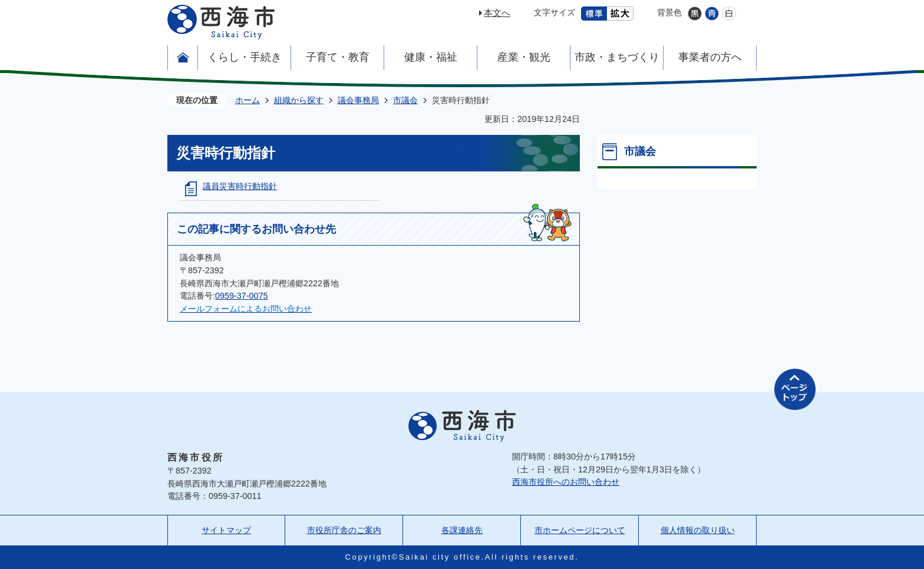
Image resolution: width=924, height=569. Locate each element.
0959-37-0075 (242, 296)
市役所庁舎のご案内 (344, 530)
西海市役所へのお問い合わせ (566, 482)
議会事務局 (358, 100)
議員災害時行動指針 (240, 186)
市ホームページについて (580, 530)
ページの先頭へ (795, 389)
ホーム (247, 100)
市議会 (405, 100)
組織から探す (299, 100)
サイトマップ (226, 530)
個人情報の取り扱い (698, 530)
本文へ (497, 13)
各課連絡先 (462, 530)
